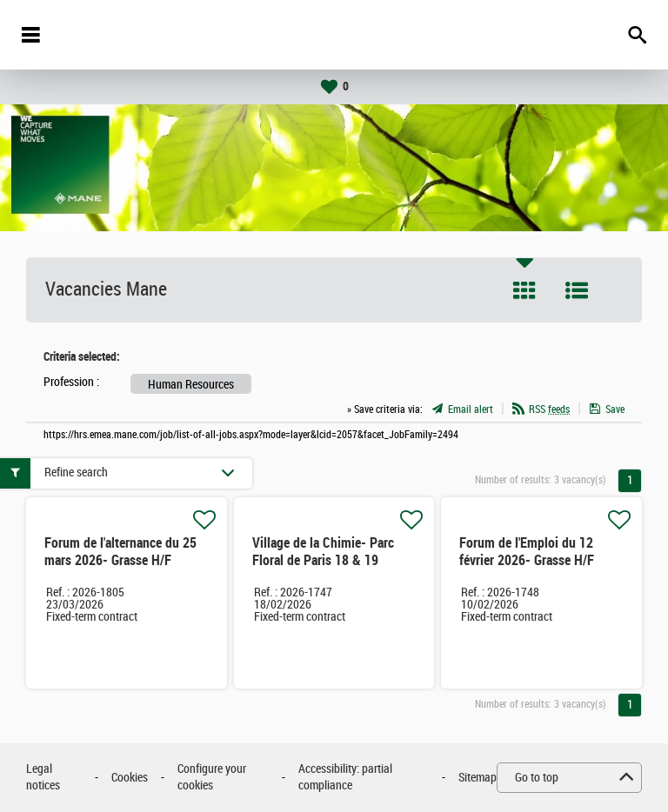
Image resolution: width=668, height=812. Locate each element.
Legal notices (43, 778)
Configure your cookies (212, 778)
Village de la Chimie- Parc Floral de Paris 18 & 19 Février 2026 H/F (323, 560)
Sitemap (478, 778)
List (577, 290)
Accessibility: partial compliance (345, 778)
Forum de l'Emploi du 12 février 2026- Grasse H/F (527, 552)
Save (615, 409)
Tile (524, 290)
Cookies (130, 778)
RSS (549, 409)
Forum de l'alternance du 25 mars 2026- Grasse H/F (120, 552)
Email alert (471, 409)
